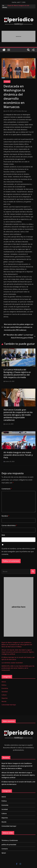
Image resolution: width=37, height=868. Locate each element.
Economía (7, 82)
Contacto (5, 849)
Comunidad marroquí (9, 705)
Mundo (4, 701)
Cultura (4, 695)
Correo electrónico (9, 525)
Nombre (5, 516)
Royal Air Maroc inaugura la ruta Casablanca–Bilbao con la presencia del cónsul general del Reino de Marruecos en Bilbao (17, 645)
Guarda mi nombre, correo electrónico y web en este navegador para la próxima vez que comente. (18, 551)
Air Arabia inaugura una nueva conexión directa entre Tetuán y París (18, 455)
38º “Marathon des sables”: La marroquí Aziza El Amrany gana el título (19, 336)
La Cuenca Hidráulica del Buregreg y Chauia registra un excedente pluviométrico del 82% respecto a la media (17, 373)
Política (4, 685)
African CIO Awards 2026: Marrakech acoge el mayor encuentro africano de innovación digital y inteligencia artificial (18, 652)
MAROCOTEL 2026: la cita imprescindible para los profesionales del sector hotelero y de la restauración (18, 668)
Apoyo (4, 853)
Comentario (7, 489)
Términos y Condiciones (10, 840)
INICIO (4, 682)
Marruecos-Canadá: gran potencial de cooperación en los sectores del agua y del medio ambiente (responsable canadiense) (18, 415)
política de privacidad (9, 845)
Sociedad (5, 692)
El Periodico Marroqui (21, 111)
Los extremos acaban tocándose (12, 663)
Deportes (5, 698)
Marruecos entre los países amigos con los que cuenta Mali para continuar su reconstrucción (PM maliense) (17, 327)
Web (3, 535)
